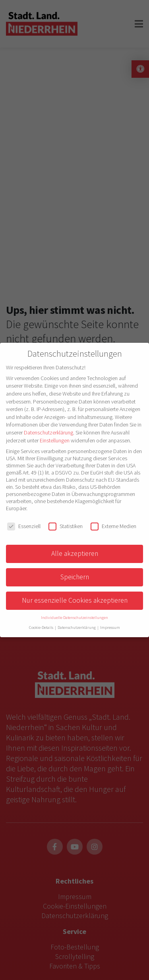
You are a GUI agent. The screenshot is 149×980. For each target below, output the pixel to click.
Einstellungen (55, 440)
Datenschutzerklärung (48, 432)
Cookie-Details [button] (42, 627)
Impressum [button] (110, 627)
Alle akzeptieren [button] (75, 553)
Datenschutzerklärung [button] (77, 627)
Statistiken (66, 526)
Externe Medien (113, 526)
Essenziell (24, 526)
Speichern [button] (75, 577)
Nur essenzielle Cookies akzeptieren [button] (75, 600)
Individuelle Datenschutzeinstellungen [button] (74, 618)
